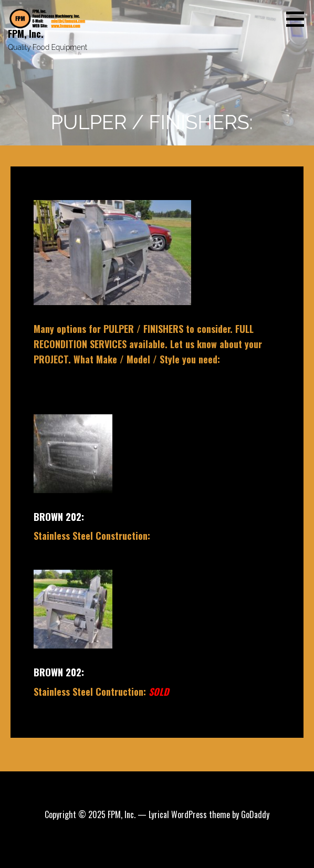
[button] (299, 19)
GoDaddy (255, 814)
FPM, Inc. (26, 34)
